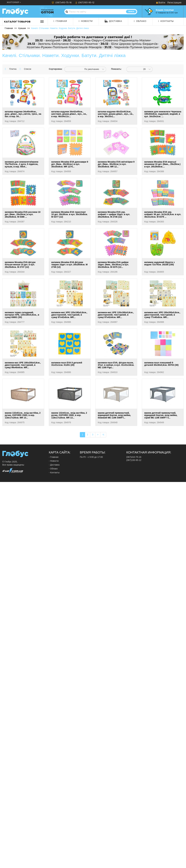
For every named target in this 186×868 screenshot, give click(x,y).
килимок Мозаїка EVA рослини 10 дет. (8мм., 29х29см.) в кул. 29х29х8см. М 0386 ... (23, 214)
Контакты (166, 21)
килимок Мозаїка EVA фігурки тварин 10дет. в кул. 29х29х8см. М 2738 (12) (69, 265)
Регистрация (174, 3)
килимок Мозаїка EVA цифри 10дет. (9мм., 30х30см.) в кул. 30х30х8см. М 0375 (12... (113, 265)
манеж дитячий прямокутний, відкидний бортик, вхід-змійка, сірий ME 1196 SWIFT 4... (161, 415)
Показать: (116, 69)
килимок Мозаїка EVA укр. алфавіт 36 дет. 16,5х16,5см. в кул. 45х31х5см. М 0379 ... (163, 214)
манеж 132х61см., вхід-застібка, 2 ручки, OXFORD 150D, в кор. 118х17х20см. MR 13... (23, 415)
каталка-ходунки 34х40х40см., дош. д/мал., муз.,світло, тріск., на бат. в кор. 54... (23, 114)
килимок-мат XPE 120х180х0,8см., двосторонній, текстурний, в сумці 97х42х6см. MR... (69, 315)
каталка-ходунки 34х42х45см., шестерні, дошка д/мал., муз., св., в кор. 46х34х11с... (69, 114)
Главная (60, 21)
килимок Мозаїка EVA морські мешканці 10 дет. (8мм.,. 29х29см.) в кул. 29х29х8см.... (162, 164)
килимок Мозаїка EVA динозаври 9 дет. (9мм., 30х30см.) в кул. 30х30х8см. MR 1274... (70, 164)
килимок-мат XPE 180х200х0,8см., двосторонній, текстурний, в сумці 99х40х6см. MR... (23, 365)
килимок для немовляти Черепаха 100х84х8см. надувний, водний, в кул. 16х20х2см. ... (163, 114)
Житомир (14, 2)
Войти (162, 3)
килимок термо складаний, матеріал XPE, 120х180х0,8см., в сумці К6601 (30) (22, 315)
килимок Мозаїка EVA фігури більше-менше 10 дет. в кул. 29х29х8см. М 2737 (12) (20, 265)
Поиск (131, 12)
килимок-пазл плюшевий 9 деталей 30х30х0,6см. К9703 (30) (161, 364)
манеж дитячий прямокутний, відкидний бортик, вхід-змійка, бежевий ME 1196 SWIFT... (114, 415)
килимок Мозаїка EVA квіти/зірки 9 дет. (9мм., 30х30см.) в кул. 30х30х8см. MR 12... (116, 164)
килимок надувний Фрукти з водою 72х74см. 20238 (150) (159, 263)
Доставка (113, 21)
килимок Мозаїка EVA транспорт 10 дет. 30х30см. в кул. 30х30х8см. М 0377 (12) (70, 214)
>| (103, 435)
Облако (140, 21)
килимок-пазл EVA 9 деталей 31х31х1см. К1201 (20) (67, 364)
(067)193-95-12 (85, 3)
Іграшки (22, 28)
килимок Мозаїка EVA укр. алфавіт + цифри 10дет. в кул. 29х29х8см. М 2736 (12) (114, 214)
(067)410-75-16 (62, 3)
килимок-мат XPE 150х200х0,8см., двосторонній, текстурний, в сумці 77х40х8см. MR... (162, 315)
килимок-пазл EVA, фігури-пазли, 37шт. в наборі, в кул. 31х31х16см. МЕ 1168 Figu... (116, 365)
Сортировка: (54, 69)
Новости (86, 21)
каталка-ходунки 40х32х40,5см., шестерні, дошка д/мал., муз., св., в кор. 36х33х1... (116, 114)
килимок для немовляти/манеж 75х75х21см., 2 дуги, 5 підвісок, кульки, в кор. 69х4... (22, 164)
